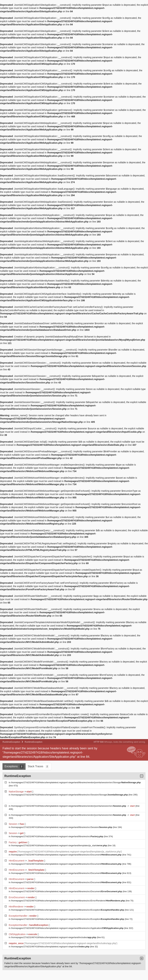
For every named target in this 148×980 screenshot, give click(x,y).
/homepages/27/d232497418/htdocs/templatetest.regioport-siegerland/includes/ (54, 937)
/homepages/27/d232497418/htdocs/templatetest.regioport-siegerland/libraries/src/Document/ (67, 855)
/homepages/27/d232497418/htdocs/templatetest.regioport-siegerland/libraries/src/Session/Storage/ (70, 795)
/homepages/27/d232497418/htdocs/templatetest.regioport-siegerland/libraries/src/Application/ (68, 928)
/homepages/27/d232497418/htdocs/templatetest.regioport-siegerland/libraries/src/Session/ (62, 827)
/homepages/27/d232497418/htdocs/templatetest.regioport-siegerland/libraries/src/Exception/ (68, 910)
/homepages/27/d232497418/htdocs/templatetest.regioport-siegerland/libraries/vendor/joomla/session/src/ (69, 806)
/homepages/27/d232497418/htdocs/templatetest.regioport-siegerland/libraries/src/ (57, 836)
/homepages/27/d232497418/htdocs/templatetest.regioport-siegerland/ (51, 947)
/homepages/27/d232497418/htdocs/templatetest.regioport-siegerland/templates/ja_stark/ (59, 845)
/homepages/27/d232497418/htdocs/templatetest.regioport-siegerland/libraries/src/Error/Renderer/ (68, 901)
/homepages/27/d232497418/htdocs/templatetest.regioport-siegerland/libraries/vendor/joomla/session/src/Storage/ (76, 782)
